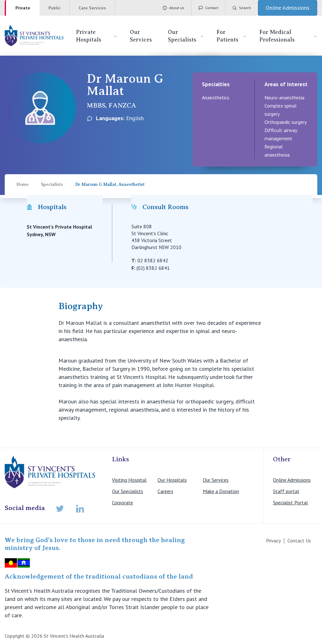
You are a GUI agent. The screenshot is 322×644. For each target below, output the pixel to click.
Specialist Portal (290, 502)
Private (23, 8)
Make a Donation (221, 491)
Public (55, 8)
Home (22, 184)
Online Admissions (292, 480)
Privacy (273, 541)
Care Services (92, 8)
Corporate (122, 502)
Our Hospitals (172, 480)
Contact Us (299, 541)
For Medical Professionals (288, 36)
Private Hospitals (97, 36)
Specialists (52, 184)
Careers (165, 491)
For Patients (232, 36)
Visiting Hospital (129, 480)
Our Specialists (186, 36)
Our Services (141, 36)
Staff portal (286, 491)
